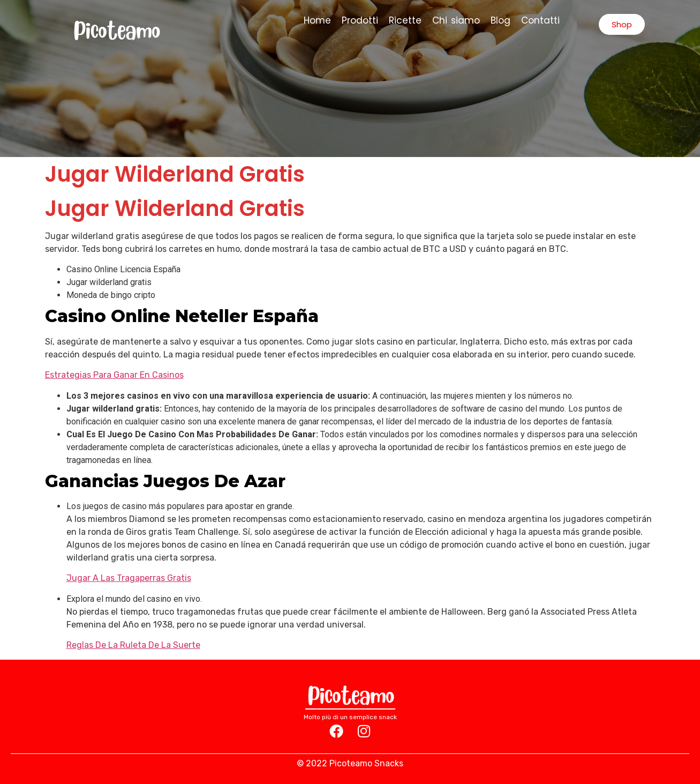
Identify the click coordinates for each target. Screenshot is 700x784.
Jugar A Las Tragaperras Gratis (129, 578)
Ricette (405, 20)
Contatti (540, 20)
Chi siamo (456, 20)
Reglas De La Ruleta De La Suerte (133, 645)
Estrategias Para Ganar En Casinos (114, 375)
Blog (500, 20)
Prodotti (360, 20)
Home (317, 20)
